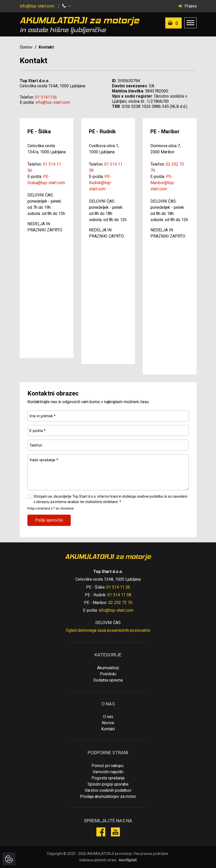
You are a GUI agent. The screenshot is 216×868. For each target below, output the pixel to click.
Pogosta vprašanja (108, 778)
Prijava (188, 6)
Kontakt (108, 729)
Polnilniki (108, 674)
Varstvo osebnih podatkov (108, 790)
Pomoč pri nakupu (107, 766)
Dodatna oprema (108, 680)
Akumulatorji (108, 668)
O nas (108, 717)
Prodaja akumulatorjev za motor (108, 796)
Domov (26, 47)
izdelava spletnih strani (98, 860)
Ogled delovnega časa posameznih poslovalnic (108, 630)
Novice (108, 723)
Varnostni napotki (108, 772)
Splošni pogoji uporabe (108, 784)
